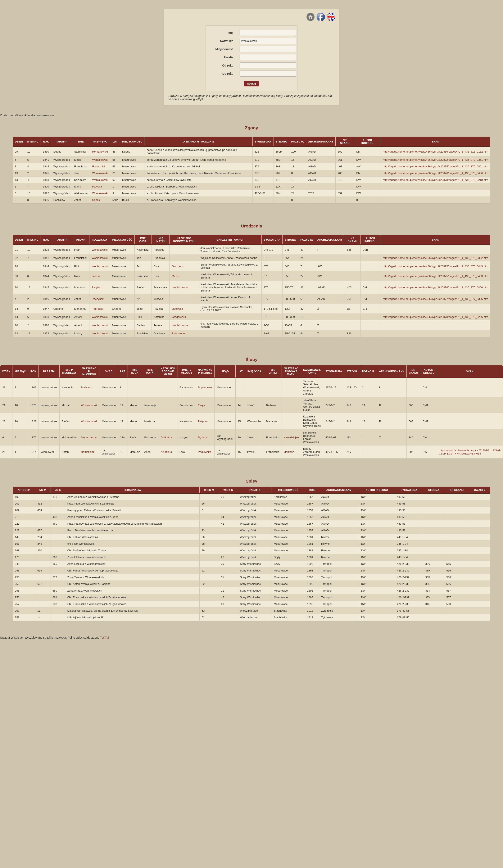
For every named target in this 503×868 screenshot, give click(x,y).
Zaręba (96, 287)
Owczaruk (178, 266)
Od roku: (228, 65)
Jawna (96, 276)
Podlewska (205, 452)
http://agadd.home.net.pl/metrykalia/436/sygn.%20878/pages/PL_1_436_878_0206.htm (436, 317)
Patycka (97, 187)
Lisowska (177, 309)
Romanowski (100, 152)
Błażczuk (86, 387)
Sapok (96, 200)
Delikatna (166, 437)
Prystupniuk (205, 387)
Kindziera (166, 452)
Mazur (176, 276)
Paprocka (98, 309)
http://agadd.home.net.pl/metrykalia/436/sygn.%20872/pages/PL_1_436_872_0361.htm (436, 160)
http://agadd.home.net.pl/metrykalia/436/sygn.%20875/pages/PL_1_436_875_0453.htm (436, 276)
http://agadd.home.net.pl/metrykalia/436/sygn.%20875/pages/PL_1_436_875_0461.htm (436, 166)
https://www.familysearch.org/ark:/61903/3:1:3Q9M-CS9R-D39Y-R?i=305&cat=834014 (470, 452)
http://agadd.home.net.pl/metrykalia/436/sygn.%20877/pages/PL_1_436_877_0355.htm (436, 299)
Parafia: (229, 57)
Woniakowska (180, 287)
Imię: (231, 33)
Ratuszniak (99, 166)
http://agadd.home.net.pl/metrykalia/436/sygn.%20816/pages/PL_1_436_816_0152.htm (436, 152)
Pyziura (202, 437)
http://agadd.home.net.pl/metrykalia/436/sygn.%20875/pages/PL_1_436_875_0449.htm (436, 266)
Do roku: (228, 74)
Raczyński (98, 299)
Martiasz (289, 452)
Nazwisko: (227, 41)
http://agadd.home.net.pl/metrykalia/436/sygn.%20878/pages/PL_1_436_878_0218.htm (436, 180)
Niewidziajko (291, 437)
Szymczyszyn (89, 437)
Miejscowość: (225, 49)
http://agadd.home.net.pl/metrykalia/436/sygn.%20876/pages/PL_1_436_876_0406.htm (436, 173)
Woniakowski (100, 160)
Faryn (201, 405)
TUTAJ (105, 638)
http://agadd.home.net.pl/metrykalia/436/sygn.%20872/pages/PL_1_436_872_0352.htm (436, 258)
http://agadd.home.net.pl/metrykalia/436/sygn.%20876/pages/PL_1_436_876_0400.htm (436, 287)
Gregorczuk (179, 317)
